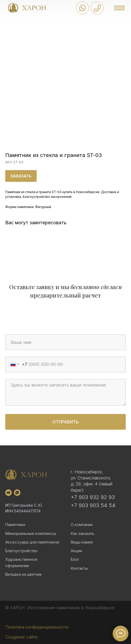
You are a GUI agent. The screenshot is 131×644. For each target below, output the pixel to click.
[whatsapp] (17, 493)
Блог (75, 559)
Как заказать (83, 533)
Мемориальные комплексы (31, 533)
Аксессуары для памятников (32, 542)
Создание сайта (21, 637)
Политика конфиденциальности (37, 627)
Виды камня (82, 542)
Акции (76, 551)
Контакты (79, 568)
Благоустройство (21, 551)
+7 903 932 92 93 (93, 497)
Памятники (15, 525)
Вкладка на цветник (24, 574)
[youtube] (9, 493)
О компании (82, 525)
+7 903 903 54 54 (93, 505)
